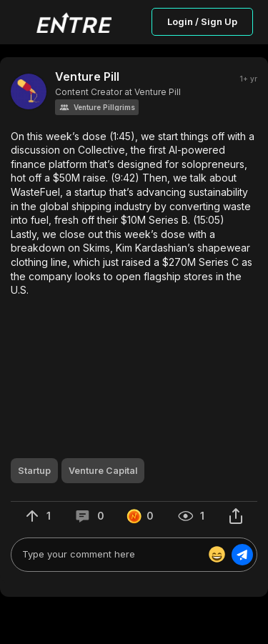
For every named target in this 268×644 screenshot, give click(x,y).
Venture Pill (87, 76)
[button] (97, 107)
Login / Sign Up (202, 21)
